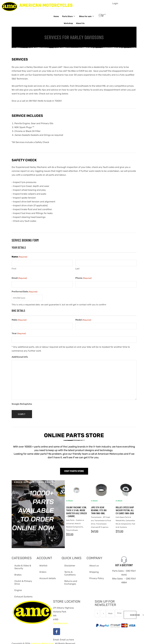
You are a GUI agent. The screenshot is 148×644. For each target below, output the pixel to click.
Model (83, 319)
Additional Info (20, 355)
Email (19, 278)
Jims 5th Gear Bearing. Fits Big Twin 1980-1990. (99, 509)
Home (65, 16)
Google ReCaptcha (22, 403)
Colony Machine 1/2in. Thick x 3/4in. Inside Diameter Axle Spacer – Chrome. (76, 510)
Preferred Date (24, 291)
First (14, 268)
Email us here (67, 638)
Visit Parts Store (74, 470)
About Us (91, 23)
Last (77, 268)
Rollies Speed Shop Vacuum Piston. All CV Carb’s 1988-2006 (125, 509)
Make (19, 319)
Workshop (78, 23)
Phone (83, 278)
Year (19, 332)
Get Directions (60, 622)
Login (115, 3)
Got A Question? (124, 564)
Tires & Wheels (72, 529)
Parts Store (79, 16)
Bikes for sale (60, 23)
